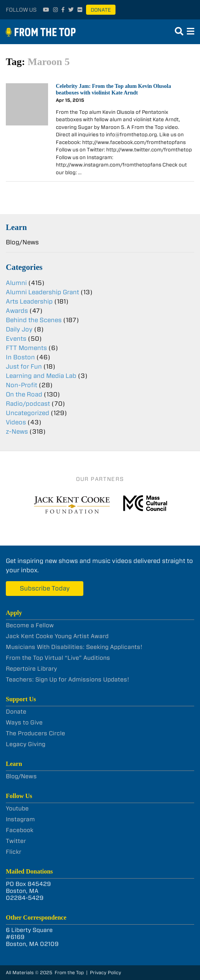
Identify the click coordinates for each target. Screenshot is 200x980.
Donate (101, 10)
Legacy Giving (26, 744)
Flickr (14, 852)
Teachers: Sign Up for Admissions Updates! (67, 680)
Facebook (20, 830)
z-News (17, 432)
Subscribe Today (45, 588)
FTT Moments (26, 348)
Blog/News (22, 242)
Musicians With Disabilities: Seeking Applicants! (74, 647)
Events (16, 339)
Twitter (16, 841)
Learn (16, 227)
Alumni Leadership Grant (42, 292)
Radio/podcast (28, 404)
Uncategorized (28, 413)
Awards (17, 311)
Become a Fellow (30, 625)
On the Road (24, 394)
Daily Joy (19, 329)
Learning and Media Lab (41, 376)
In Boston (20, 357)
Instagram (20, 819)
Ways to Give (24, 723)
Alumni (16, 283)
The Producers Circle (35, 733)
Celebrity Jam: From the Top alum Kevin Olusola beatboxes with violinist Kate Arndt (113, 89)
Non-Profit (22, 385)
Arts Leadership (29, 301)
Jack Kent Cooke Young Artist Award (57, 636)
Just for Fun (24, 366)
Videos (16, 422)
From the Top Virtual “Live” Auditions (58, 658)
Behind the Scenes (34, 320)
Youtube (17, 808)
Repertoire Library (31, 669)
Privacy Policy (106, 972)
